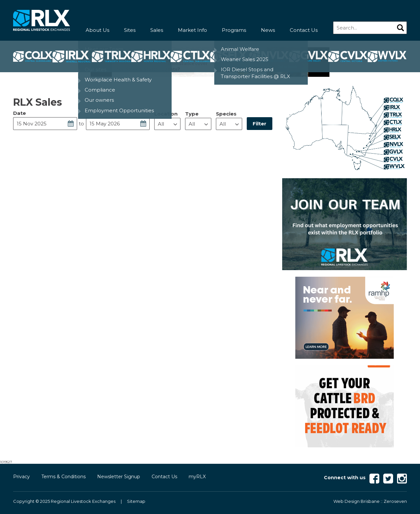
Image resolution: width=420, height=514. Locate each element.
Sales (157, 30)
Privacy (21, 477)
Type (192, 114)
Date (20, 113)
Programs (234, 30)
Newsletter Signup (119, 477)
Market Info (192, 30)
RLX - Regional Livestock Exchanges (42, 21)
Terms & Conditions (63, 477)
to (81, 124)
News (268, 30)
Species (226, 114)
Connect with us (345, 478)
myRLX (197, 477)
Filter (260, 124)
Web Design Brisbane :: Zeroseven (370, 501)
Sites (130, 30)
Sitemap (136, 501)
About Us (97, 30)
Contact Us (304, 30)
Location (166, 114)
